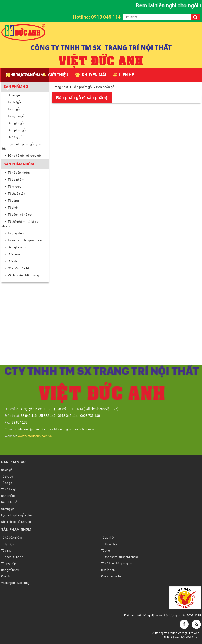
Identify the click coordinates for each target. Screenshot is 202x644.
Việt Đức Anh (190, 633)
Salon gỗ (12, 95)
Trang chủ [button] (21, 75)
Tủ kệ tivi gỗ (14, 116)
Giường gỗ (14, 137)
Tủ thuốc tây (15, 194)
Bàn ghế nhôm (16, 247)
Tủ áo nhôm (15, 180)
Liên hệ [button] (124, 75)
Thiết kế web (172, 637)
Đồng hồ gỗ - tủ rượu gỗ (23, 156)
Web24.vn (192, 637)
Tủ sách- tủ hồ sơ (18, 215)
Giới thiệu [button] (55, 75)
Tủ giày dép (14, 233)
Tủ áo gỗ (12, 109)
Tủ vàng (12, 201)
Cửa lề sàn (14, 254)
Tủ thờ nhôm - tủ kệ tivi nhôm (20, 224)
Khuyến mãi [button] (91, 75)
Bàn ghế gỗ (14, 123)
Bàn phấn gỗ (15, 130)
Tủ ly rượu (13, 187)
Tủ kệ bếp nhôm (17, 173)
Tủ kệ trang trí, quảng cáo (24, 240)
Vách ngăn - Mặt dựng (15, 583)
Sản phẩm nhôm (19, 164)
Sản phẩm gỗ (16, 86)
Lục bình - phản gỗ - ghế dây (21, 146)
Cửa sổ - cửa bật (112, 576)
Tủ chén (12, 208)
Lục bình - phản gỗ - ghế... (17, 515)
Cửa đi (11, 261)
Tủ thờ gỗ (13, 102)
